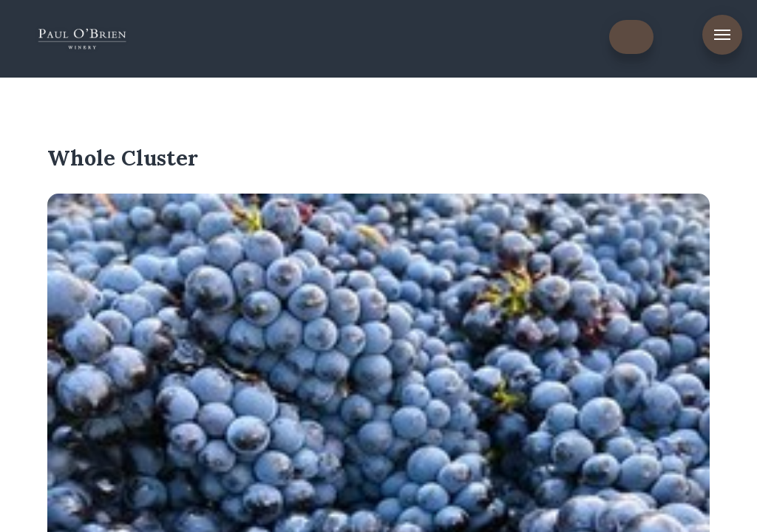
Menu (722, 35)
